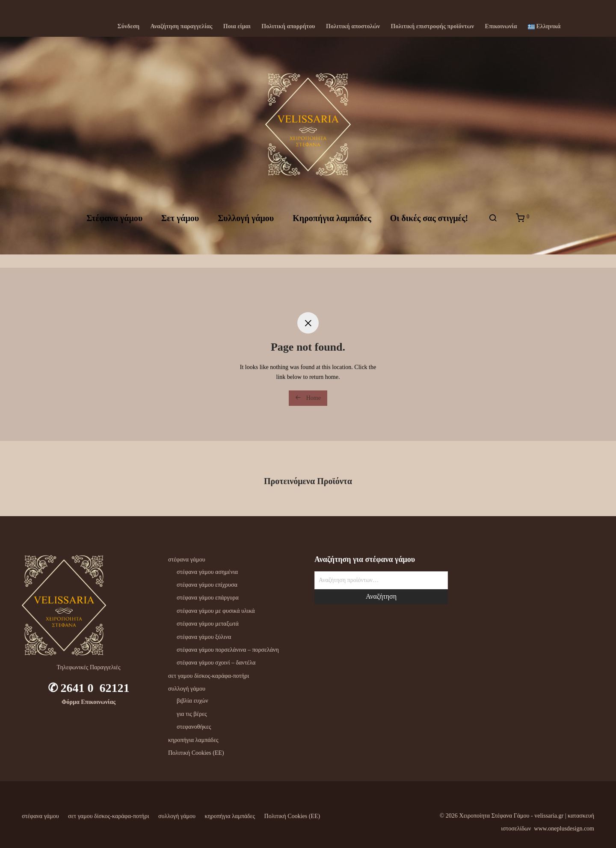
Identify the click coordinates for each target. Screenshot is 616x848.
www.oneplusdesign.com (564, 829)
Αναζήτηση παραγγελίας (182, 27)
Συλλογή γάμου (246, 225)
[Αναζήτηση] (493, 225)
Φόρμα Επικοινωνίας (89, 702)
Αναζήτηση (381, 596)
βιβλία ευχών (192, 701)
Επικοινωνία (501, 27)
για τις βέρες (192, 714)
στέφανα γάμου (187, 560)
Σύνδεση (129, 27)
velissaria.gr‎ (549, 816)
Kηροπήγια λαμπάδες (332, 225)
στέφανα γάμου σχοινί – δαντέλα (216, 663)
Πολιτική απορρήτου (288, 27)
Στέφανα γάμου (114, 225)
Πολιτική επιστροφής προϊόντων (432, 27)
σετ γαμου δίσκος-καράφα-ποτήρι (209, 676)
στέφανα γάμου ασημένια (207, 572)
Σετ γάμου (180, 225)
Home (308, 398)
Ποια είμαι (237, 27)
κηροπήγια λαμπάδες (193, 740)
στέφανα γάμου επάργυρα (208, 598)
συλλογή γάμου (187, 689)
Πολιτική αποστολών (353, 27)
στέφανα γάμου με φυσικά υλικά (216, 611)
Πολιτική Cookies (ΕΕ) (196, 753)
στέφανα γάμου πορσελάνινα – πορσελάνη (228, 650)
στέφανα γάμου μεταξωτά (208, 624)
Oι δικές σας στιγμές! (429, 225)
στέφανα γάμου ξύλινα (204, 637)
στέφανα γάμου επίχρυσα (207, 585)
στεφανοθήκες (194, 727)
